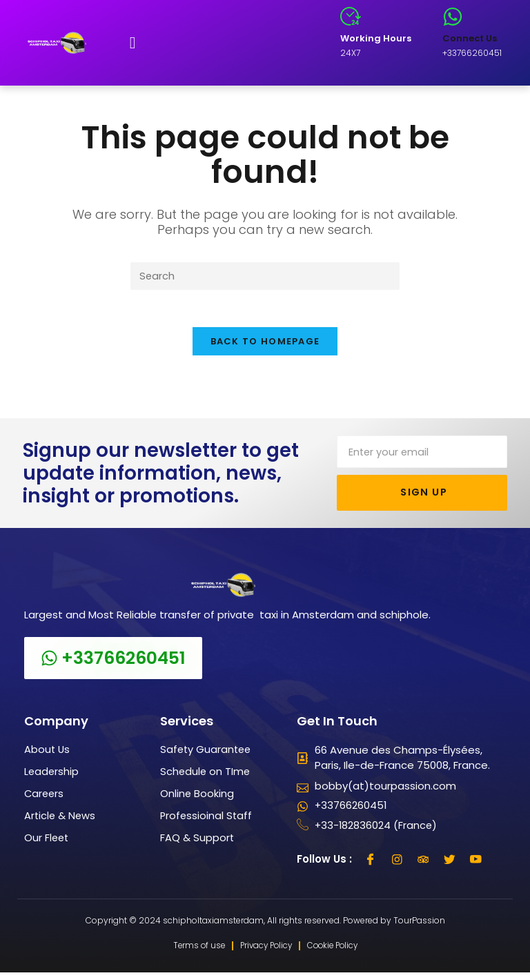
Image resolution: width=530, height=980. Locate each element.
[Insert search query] (265, 276)
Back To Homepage (265, 347)
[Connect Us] (453, 17)
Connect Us (470, 38)
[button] (133, 43)
